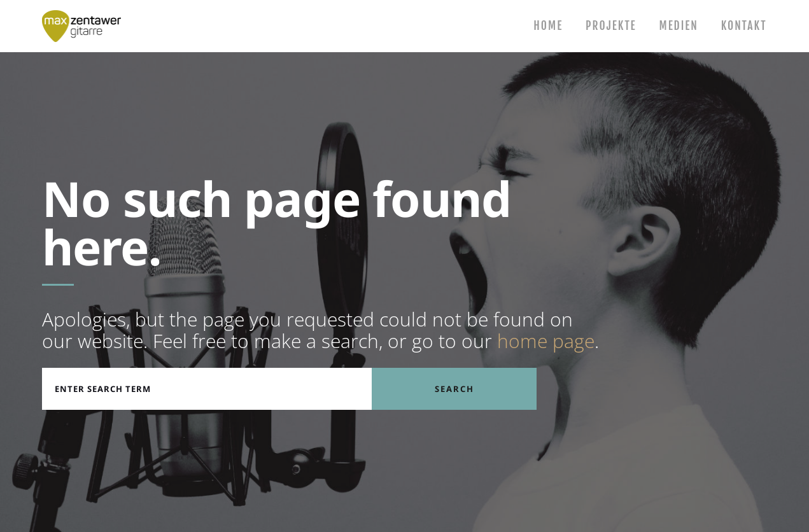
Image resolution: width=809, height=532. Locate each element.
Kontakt (743, 26)
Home (545, 26)
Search (454, 389)
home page (546, 341)
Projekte (609, 26)
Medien (677, 26)
